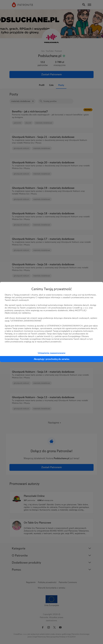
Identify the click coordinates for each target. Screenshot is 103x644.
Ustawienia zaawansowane (52, 353)
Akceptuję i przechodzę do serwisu (52, 359)
